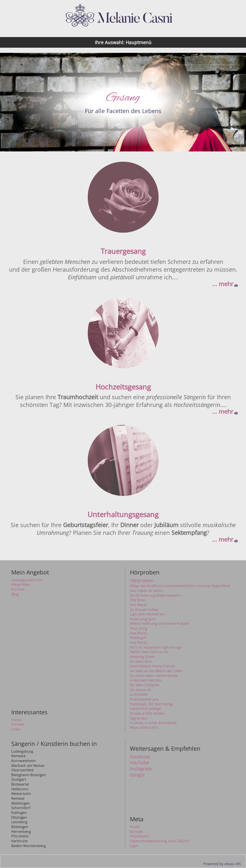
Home (135, 827)
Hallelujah (138, 638)
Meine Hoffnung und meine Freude (159, 623)
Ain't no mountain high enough (156, 647)
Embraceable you (144, 699)
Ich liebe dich (141, 661)
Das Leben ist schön (146, 591)
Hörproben (142, 581)
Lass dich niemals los (147, 614)
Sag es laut (139, 718)
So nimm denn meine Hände (154, 676)
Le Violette (139, 694)
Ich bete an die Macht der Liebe (156, 671)
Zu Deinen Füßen (144, 610)
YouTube (139, 763)
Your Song (139, 628)
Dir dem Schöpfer (145, 685)
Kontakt (137, 832)
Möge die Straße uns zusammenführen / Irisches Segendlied (180, 586)
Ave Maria (138, 605)
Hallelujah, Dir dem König (151, 704)
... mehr (223, 284)
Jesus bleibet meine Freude (152, 666)
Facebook (140, 757)
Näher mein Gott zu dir (149, 652)
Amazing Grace (142, 657)
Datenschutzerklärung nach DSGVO (159, 841)
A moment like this (146, 680)
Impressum (139, 836)
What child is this (144, 728)
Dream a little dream (147, 713)
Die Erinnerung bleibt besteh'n (155, 595)
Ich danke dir (141, 690)
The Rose (137, 600)
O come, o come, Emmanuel (153, 723)
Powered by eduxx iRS (222, 864)
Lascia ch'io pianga (145, 709)
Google (137, 775)
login (134, 846)
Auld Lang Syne (143, 619)
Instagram (141, 769)
